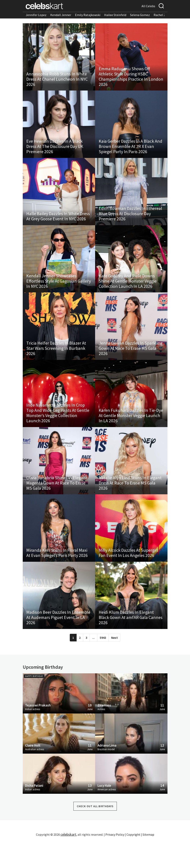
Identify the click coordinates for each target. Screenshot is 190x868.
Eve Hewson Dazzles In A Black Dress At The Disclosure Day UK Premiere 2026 (55, 152)
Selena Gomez (140, 15)
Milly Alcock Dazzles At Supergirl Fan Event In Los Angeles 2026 (129, 576)
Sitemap (148, 861)
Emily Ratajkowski (88, 15)
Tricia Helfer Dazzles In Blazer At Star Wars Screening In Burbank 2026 (57, 363)
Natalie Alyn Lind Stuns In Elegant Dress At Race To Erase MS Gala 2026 (131, 503)
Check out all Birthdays (95, 833)
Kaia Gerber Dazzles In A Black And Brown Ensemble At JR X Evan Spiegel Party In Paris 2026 (131, 152)
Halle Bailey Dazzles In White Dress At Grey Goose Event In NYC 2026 (59, 225)
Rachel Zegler (163, 15)
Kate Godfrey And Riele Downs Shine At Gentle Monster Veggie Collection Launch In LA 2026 (128, 292)
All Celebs (148, 6)
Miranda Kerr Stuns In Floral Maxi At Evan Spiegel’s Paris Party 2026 (57, 576)
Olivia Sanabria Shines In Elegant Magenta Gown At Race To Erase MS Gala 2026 (57, 503)
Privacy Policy (115, 861)
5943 (103, 664)
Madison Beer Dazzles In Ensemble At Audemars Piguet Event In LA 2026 (59, 644)
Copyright (133, 861)
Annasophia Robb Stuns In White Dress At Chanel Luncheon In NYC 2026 (57, 82)
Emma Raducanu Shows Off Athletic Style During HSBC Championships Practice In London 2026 (125, 79)
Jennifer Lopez (36, 15)
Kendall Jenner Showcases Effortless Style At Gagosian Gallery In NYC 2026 (52, 292)
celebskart (68, 861)
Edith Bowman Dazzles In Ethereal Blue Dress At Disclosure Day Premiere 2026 (131, 222)
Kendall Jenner (61, 15)
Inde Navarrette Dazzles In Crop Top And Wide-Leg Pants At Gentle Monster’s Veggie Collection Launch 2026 (58, 430)
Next (115, 664)
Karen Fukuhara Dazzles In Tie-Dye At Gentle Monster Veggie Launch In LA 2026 (131, 433)
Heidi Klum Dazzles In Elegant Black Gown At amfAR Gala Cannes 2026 (131, 644)
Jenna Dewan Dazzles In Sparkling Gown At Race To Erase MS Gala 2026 (131, 363)
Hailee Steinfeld (115, 15)
